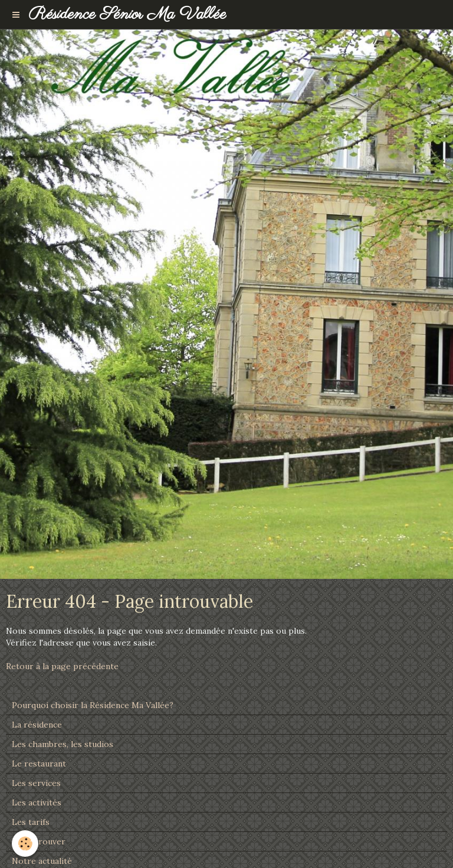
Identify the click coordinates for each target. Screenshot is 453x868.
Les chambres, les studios (63, 744)
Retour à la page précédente (62, 666)
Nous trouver (39, 841)
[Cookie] (25, 844)
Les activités (37, 803)
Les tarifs (31, 822)
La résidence (37, 725)
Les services (36, 783)
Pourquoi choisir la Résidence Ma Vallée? (93, 705)
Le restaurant (39, 764)
